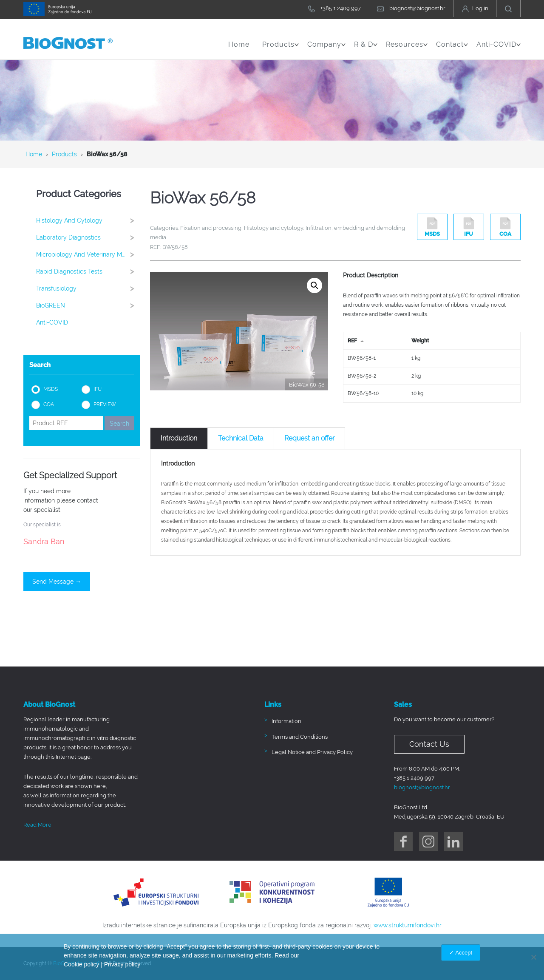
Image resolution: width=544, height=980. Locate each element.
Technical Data (241, 438)
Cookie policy (81, 964)
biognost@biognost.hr (422, 787)
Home (239, 44)
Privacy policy (122, 964)
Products (280, 49)
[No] (533, 957)
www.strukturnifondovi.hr (408, 925)
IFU (98, 389)
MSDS (51, 389)
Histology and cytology (88, 220)
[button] (314, 285)
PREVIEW (105, 404)
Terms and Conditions (300, 737)
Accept (464, 953)
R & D (366, 49)
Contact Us (429, 744)
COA (49, 404)
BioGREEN (88, 305)
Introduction (179, 438)
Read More (37, 825)
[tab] (179, 438)
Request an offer (309, 438)
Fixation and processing (211, 228)
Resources (407, 49)
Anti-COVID (499, 49)
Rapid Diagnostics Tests (88, 271)
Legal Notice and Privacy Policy (312, 752)
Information (286, 721)
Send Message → (57, 582)
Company (326, 49)
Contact (452, 49)
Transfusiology (88, 288)
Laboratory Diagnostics (88, 237)
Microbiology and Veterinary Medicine (88, 254)
